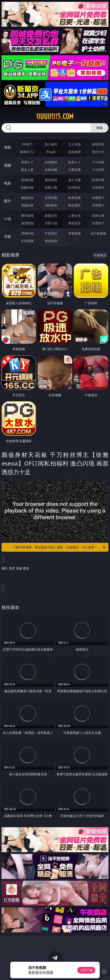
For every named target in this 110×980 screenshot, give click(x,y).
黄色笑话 (74, 223)
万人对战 (74, 144)
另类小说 (51, 223)
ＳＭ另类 (98, 170)
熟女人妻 (27, 170)
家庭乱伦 (51, 215)
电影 (8, 183)
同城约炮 (27, 233)
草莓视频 (74, 233)
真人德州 (51, 144)
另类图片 (98, 205)
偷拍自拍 (51, 180)
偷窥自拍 (27, 198)
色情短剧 (51, 241)
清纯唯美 (51, 205)
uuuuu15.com (55, 116)
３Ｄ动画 (98, 162)
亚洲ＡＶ (27, 162)
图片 (8, 201)
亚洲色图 (51, 198)
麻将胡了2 (27, 152)
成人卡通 (74, 180)
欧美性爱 (98, 180)
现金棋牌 (74, 152)
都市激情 (27, 215)
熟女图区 (74, 205)
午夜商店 (51, 233)
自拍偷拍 (51, 162)
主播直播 (74, 170)
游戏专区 (98, 144)
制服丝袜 (27, 187)
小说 (8, 219)
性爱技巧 (98, 223)
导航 (8, 237)
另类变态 (98, 187)
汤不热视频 (98, 233)
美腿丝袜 (27, 205)
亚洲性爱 (27, 180)
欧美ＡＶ (74, 162)
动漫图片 (98, 198)
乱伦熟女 (74, 187)
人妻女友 (74, 215)
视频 (8, 165)
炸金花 (51, 152)
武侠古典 (98, 215)
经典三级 (51, 187)
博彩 (8, 147)
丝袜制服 (51, 170)
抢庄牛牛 (98, 152)
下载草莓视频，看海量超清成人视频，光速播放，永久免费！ (59, 547)
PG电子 (27, 144)
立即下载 (86, 970)
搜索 (99, 128)
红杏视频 (27, 241)
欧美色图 (74, 198)
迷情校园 (27, 223)
